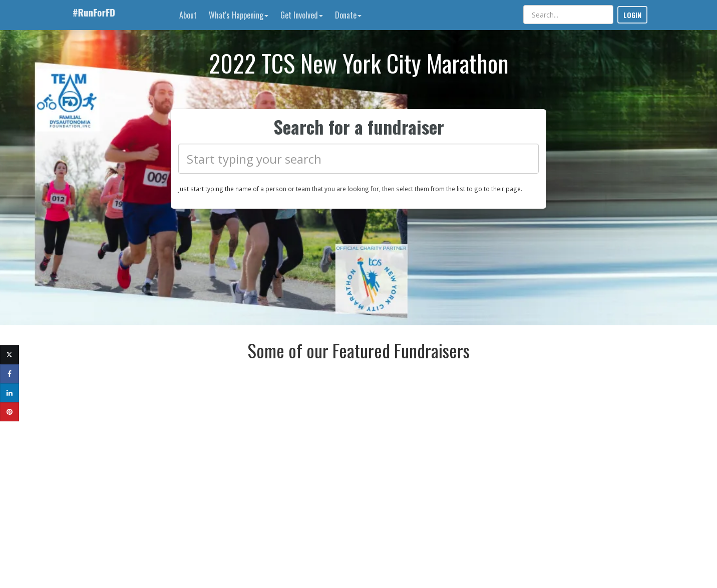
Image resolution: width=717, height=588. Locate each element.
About (188, 15)
